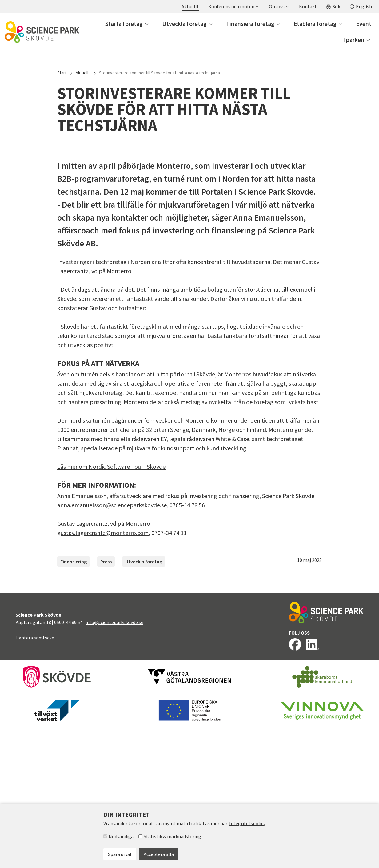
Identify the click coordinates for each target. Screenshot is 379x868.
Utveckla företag (144, 702)
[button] (233, 6)
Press (106, 702)
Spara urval (120, 854)
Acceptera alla (159, 854)
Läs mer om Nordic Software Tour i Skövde (111, 607)
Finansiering (74, 702)
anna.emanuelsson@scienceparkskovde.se (112, 645)
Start (62, 73)
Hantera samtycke (35, 778)
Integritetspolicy (247, 823)
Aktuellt (83, 73)
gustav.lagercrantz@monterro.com (103, 673)
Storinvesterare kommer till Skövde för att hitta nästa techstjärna (160, 73)
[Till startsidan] (42, 32)
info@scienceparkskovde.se (114, 763)
